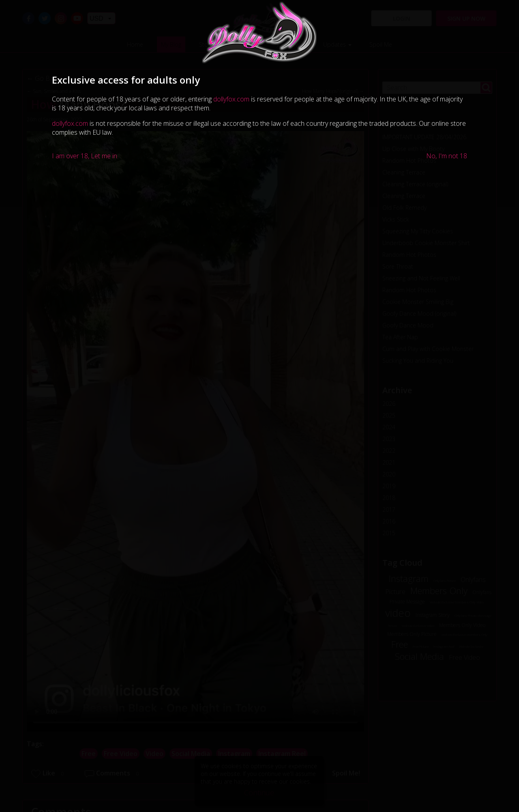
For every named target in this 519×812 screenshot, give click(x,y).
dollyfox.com (231, 99)
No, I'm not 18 (447, 156)
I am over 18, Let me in (85, 156)
